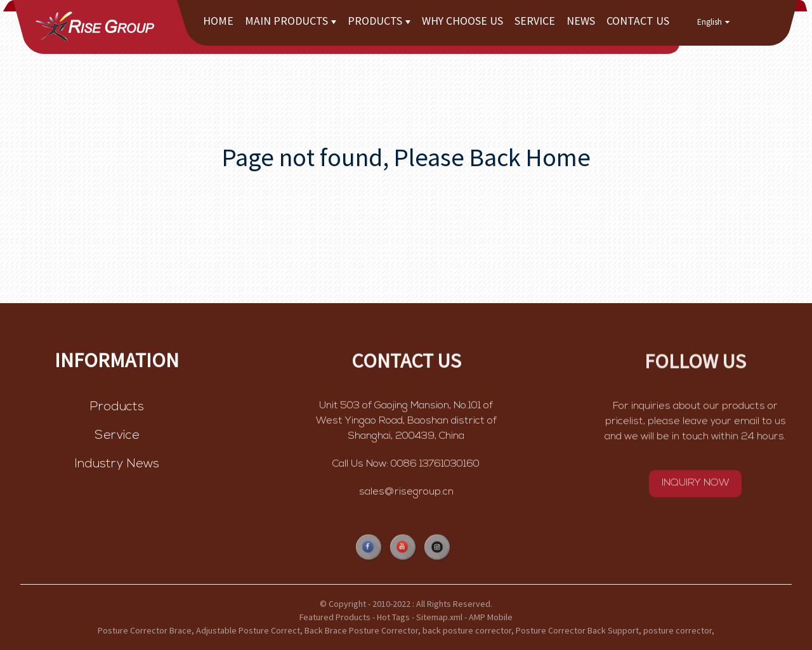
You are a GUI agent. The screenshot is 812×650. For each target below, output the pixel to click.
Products (379, 21)
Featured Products (335, 617)
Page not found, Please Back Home (406, 157)
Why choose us (462, 21)
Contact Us (638, 21)
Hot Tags (393, 617)
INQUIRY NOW (696, 485)
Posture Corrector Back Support (577, 630)
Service (535, 21)
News (581, 21)
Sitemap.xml (439, 617)
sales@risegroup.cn (406, 493)
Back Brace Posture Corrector (361, 630)
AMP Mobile (491, 617)
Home (218, 21)
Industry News (117, 465)
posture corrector (678, 630)
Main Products (291, 21)
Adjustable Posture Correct (248, 630)
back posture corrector (467, 630)
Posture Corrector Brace (145, 630)
